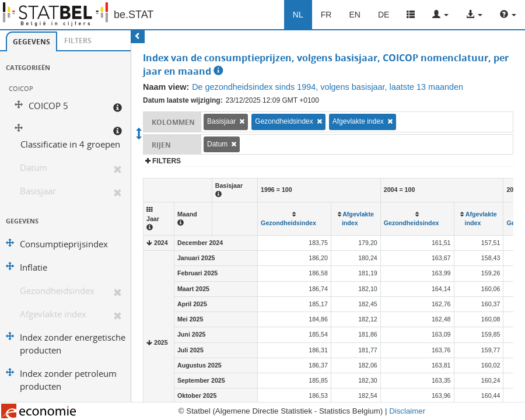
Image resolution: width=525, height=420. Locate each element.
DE (384, 15)
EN (354, 15)
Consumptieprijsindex (64, 244)
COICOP (21, 88)
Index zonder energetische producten (73, 344)
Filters (78, 41)
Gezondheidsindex (57, 291)
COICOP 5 (48, 106)
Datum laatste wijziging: (183, 100)
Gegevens (32, 42)
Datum (34, 168)
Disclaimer (407, 411)
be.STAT (134, 15)
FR (326, 15)
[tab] (32, 41)
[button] (440, 15)
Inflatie (34, 267)
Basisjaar (38, 191)
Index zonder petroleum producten (68, 380)
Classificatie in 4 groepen (70, 144)
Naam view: (166, 87)
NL (298, 15)
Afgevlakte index (53, 314)
